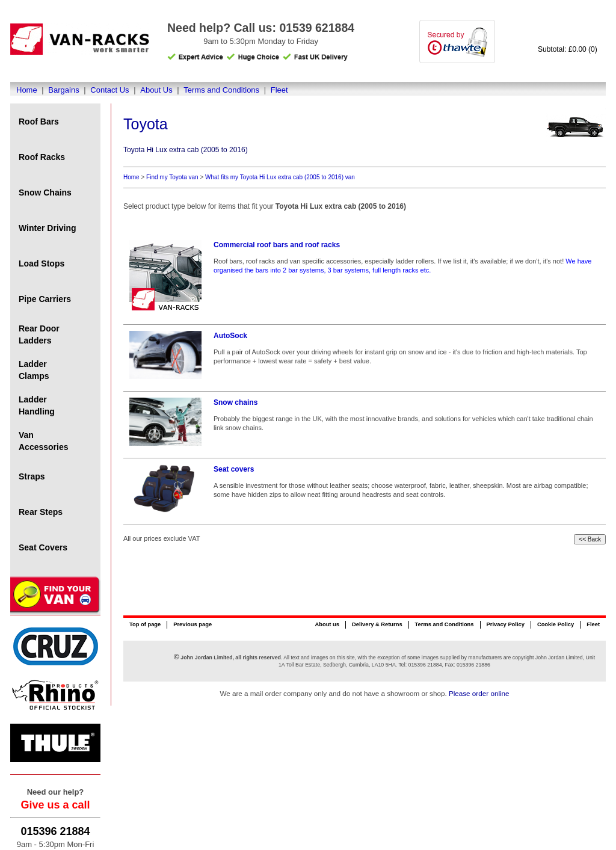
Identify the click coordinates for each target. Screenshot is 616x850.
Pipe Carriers (45, 299)
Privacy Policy (506, 624)
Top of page (145, 624)
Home (27, 90)
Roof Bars (39, 122)
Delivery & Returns (377, 624)
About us (327, 624)
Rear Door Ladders (39, 334)
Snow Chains (45, 192)
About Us (156, 90)
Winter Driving (48, 228)
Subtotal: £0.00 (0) (568, 49)
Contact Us (109, 90)
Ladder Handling (37, 405)
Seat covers (234, 469)
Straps (32, 476)
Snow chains (236, 402)
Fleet (279, 90)
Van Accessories (44, 441)
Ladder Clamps (34, 370)
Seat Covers (43, 547)
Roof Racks (42, 157)
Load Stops (42, 263)
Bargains (63, 90)
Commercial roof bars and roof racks (277, 245)
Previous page (192, 624)
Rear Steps (41, 512)
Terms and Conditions (221, 90)
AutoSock (230, 336)
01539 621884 (317, 28)
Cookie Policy (556, 624)
